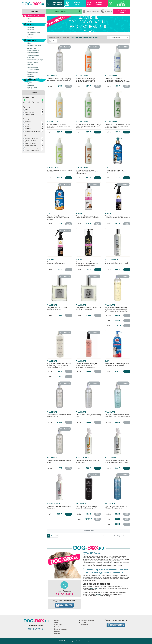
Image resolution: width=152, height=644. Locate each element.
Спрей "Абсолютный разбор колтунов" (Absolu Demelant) (60, 414)
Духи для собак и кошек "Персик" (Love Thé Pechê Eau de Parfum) (89, 307)
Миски (57, 627)
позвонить (99, 594)
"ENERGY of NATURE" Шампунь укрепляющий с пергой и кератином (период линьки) (89, 170)
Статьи (83, 622)
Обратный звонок (77, 3)
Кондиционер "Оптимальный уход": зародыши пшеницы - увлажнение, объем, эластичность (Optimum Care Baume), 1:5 (118, 309)
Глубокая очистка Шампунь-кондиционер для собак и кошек (118, 170)
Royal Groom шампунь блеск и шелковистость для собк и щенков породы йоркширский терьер (89, 262)
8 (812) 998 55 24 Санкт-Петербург (57, 3)
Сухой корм (58, 625)
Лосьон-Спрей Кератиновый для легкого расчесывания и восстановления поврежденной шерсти (89, 365)
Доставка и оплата (99, 3)
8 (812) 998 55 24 (64, 594)
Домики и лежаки (60, 629)
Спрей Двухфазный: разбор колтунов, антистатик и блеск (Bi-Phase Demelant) (118, 414)
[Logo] (33, 4)
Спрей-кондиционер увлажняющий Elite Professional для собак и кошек (118, 460)
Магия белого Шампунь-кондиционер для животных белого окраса (118, 363)
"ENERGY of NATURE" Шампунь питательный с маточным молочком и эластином (60, 125)
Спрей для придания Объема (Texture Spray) (60, 460)
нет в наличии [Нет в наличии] (69, 86)
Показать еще (89, 531)
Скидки (57, 622)
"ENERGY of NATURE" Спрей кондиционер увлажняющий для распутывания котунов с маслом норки (118, 79)
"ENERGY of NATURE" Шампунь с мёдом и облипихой (60, 170)
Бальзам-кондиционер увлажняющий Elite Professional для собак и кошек (118, 261)
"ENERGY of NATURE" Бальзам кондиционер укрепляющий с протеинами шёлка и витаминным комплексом (89, 80)
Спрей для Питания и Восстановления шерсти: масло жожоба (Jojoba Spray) (60, 78)
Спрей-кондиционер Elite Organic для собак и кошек (89, 460)
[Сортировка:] (120, 38)
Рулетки (57, 633)
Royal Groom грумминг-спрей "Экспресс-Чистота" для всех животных (118, 215)
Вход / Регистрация (93, 11)
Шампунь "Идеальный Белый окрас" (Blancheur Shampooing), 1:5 (118, 506)
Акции (56, 620)
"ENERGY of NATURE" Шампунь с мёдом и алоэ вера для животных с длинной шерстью (89, 125)
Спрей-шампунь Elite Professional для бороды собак (60, 506)
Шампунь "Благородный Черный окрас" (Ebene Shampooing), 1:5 (89, 506)
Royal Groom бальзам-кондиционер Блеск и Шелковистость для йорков (89, 215)
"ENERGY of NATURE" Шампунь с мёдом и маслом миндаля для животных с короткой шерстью (118, 125)
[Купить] (69, 132)
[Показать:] (54, 41)
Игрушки (57, 631)
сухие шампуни (95, 588)
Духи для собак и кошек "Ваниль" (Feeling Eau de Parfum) (60, 307)
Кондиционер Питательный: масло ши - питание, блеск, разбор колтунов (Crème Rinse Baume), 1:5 (60, 364)
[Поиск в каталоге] (62, 11)
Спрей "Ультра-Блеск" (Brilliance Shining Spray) (89, 414)
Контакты (108, 11)
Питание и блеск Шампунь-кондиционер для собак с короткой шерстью (60, 216)
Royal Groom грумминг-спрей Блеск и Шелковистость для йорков (60, 261)
